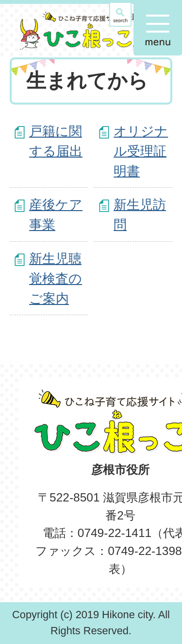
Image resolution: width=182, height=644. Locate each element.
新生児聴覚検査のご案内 (56, 278)
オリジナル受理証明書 (141, 151)
